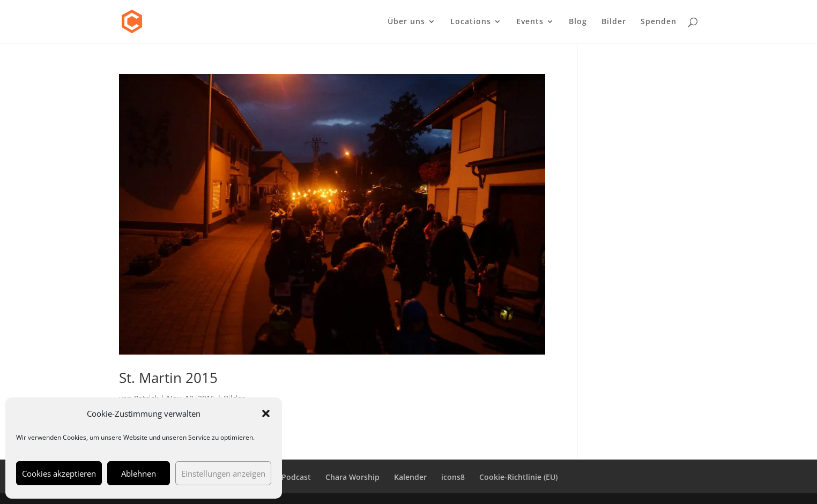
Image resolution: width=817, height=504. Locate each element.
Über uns (406, 22)
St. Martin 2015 (168, 378)
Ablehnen (139, 473)
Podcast (296, 477)
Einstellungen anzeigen (223, 473)
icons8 (453, 477)
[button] (266, 413)
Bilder (614, 22)
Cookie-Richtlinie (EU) (518, 477)
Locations (471, 22)
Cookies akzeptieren (59, 473)
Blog (578, 22)
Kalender (410, 477)
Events (530, 22)
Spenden (659, 22)
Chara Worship (352, 477)
